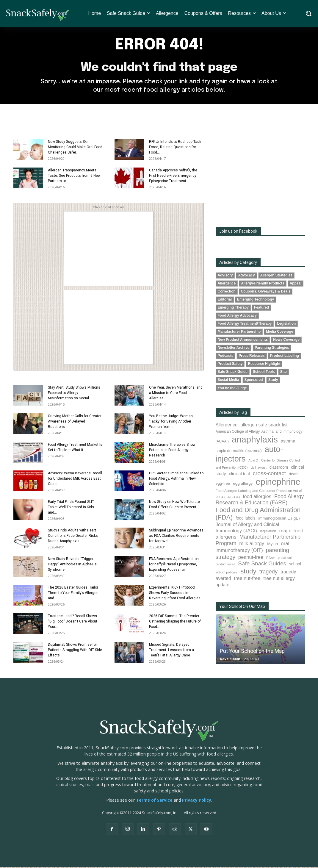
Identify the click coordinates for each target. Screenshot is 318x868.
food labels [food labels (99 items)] (245, 520)
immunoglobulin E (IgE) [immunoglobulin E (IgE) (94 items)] (279, 520)
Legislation (286, 325)
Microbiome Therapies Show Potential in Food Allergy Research (172, 451)
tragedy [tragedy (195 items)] (268, 573)
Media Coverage (279, 333)
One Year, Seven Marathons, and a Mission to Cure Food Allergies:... (176, 394)
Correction (227, 293)
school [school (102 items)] (295, 565)
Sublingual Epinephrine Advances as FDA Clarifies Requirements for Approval (176, 537)
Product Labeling (285, 357)
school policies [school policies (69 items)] (227, 573)
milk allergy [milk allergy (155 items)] (252, 545)
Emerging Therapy (233, 309)
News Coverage (286, 341)
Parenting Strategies (272, 349)
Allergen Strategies (276, 276)
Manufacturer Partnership (239, 333)
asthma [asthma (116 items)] (288, 442)
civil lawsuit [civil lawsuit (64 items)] (258, 469)
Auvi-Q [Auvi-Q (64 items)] (253, 462)
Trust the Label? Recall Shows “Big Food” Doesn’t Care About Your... (73, 623)
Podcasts (226, 357)
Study (273, 381)
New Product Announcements (243, 341)
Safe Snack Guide (233, 373)
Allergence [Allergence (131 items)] (227, 426)
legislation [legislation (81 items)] (268, 533)
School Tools (264, 373)
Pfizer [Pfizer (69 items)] (271, 559)
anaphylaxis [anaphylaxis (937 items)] (255, 441)
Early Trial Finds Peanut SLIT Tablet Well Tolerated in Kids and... (71, 508)
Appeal (296, 284)
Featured (261, 309)
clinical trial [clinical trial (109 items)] (239, 475)
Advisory (225, 276)
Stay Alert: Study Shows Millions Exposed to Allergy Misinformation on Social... (74, 394)
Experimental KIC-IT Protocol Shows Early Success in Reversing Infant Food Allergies (175, 594)
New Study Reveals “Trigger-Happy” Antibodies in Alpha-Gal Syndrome (73, 565)
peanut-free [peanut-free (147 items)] (251, 558)
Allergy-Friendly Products (263, 284)
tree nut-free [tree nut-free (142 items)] (247, 579)
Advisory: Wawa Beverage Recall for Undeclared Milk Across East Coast (75, 480)
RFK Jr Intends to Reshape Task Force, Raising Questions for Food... (175, 148)
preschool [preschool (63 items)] (285, 559)
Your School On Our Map (242, 608)
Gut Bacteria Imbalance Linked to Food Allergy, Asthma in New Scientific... (176, 480)
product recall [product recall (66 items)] (225, 566)
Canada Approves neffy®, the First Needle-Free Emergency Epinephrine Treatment (173, 177)
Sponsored (254, 381)
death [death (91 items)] (294, 475)
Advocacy (246, 276)
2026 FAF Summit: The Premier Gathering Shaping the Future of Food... (175, 623)
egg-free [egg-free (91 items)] (223, 485)
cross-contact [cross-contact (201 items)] (269, 474)
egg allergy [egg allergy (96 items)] (243, 485)
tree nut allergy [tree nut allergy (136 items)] (279, 580)
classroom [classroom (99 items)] (279, 469)
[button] (308, 13)
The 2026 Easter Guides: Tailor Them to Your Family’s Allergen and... (73, 594)
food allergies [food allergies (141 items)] (257, 498)
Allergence (227, 284)
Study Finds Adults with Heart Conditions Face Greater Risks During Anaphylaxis (73, 537)
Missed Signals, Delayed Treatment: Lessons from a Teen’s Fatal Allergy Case (171, 651)
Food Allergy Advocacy (237, 317)
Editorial (225, 301)
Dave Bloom (230, 660)
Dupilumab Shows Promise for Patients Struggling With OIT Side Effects (75, 651)
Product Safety (230, 365)
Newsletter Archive (234, 349)
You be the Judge (232, 389)
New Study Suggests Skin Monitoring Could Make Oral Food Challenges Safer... (75, 148)
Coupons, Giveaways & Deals (266, 293)
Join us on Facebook (238, 232)
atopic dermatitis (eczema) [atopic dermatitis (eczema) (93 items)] (239, 452)
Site (283, 373)
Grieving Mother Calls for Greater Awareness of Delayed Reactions (75, 423)
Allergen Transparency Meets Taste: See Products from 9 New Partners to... (74, 177)
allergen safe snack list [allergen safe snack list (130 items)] (264, 426)
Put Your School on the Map (252, 652)
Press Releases (252, 357)
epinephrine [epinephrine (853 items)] (278, 483)
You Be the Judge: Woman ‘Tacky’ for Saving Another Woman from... (171, 423)
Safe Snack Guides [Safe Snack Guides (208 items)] (262, 565)
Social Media (228, 381)
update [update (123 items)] (223, 586)
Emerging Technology (256, 301)
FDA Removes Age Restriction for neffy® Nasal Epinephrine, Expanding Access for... (174, 565)
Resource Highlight (264, 365)
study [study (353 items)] (248, 572)
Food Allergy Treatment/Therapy (245, 325)
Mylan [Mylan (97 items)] (272, 545)
